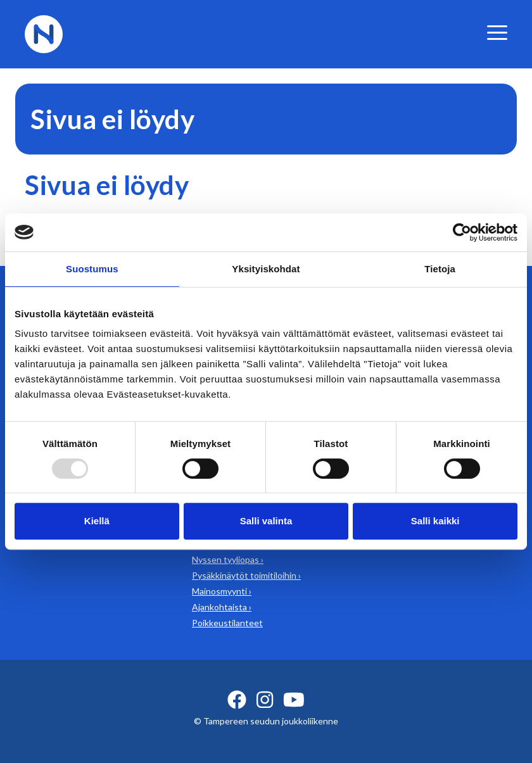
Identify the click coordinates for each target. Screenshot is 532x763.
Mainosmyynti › (222, 591)
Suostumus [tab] (92, 269)
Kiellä (97, 521)
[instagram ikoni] (265, 700)
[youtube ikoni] (294, 700)
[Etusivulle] (44, 33)
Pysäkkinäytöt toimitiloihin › (246, 575)
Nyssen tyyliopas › (228, 559)
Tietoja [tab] (440, 269)
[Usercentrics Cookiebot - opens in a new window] (462, 232)
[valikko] (497, 33)
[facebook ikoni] (237, 700)
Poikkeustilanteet (227, 623)
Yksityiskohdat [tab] (266, 269)
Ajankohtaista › (222, 607)
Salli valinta (266, 521)
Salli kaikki (435, 521)
